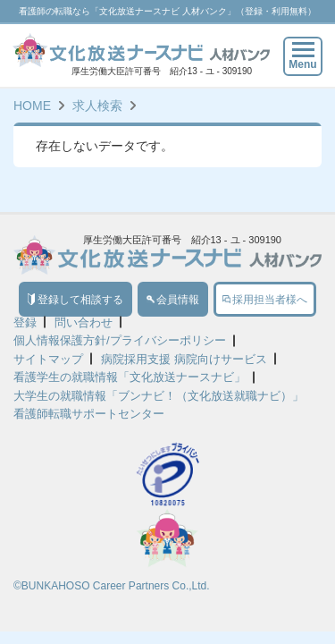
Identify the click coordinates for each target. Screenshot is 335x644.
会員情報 (173, 300)
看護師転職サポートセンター (89, 414)
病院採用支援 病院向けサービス (184, 359)
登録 (25, 322)
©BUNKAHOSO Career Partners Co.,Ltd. (112, 586)
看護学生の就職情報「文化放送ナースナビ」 (130, 377)
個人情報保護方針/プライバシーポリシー (120, 340)
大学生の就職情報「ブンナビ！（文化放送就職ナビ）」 (159, 396)
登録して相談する (75, 300)
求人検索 (97, 106)
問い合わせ (84, 322)
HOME (32, 106)
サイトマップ (48, 359)
